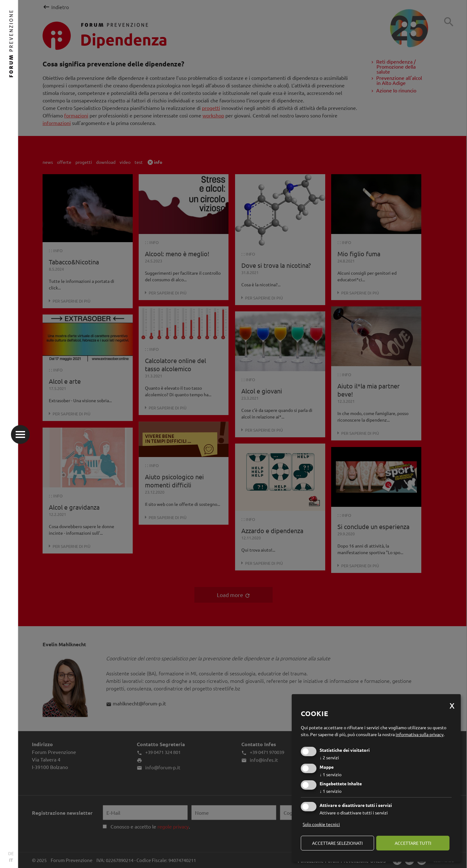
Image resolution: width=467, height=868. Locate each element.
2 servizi (329, 757)
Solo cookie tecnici (321, 824)
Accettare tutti (413, 843)
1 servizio (331, 774)
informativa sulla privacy (420, 734)
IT (11, 860)
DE (11, 853)
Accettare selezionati (337, 843)
